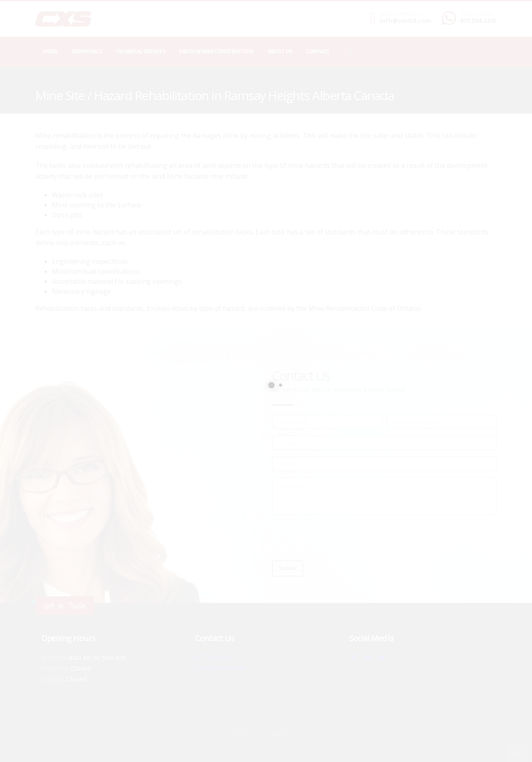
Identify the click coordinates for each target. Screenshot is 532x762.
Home (50, 51)
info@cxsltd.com (406, 21)
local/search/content (85, 84)
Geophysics (86, 51)
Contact (318, 51)
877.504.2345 (478, 21)
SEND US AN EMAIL (401, 14)
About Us (280, 51)
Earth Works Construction (216, 51)
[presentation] (335, 538)
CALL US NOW (477, 14)
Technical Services (140, 51)
